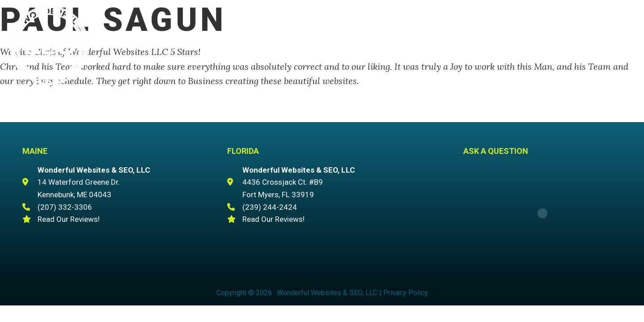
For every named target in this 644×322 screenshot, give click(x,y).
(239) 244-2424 (270, 207)
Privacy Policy (406, 293)
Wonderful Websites (49, 45)
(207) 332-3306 (561, 27)
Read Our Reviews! (69, 219)
